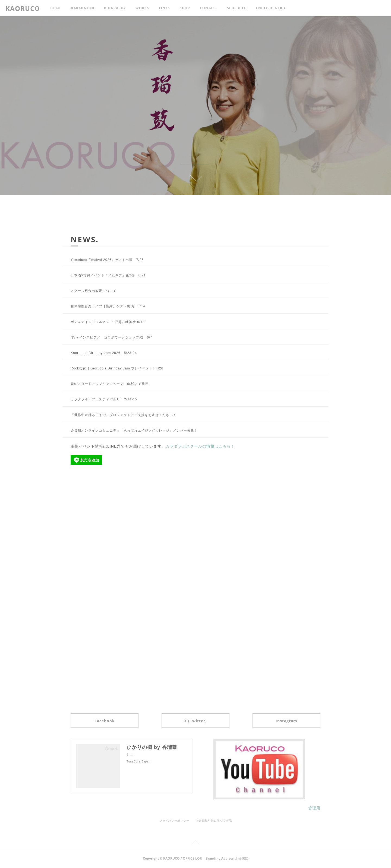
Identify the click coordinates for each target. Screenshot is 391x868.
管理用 (314, 809)
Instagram (280, 721)
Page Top (195, 844)
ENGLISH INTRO (271, 8)
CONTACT (209, 8)
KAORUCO (23, 8)
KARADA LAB (83, 8)
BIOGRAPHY (115, 8)
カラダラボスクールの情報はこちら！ (200, 446)
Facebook (110, 721)
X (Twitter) (195, 721)
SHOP (185, 8)
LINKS (164, 8)
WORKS (142, 8)
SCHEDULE (237, 8)
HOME (56, 8)
